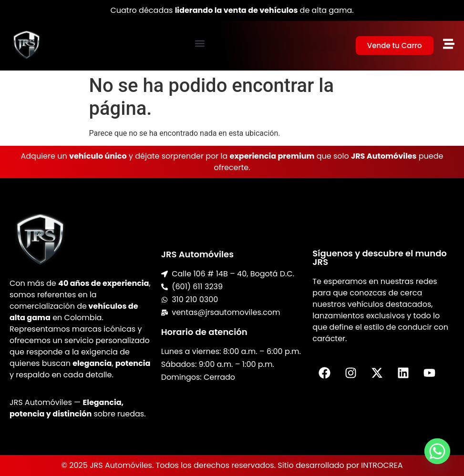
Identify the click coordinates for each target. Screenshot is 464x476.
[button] (199, 43)
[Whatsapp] (437, 451)
